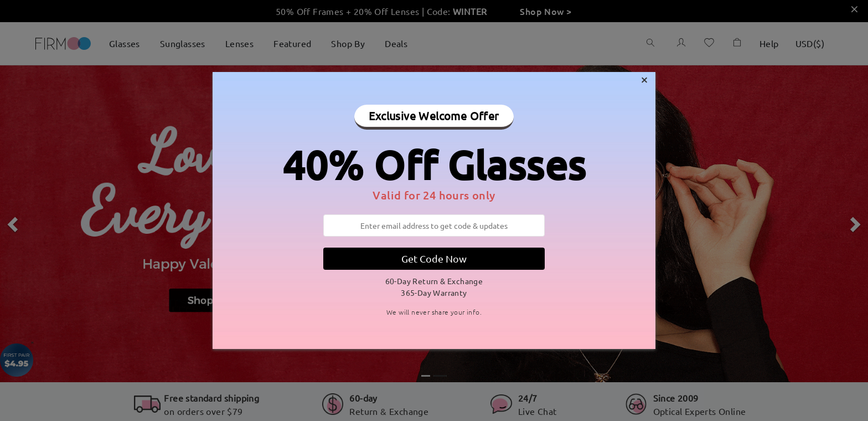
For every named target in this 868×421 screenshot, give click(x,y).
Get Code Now (434, 258)
